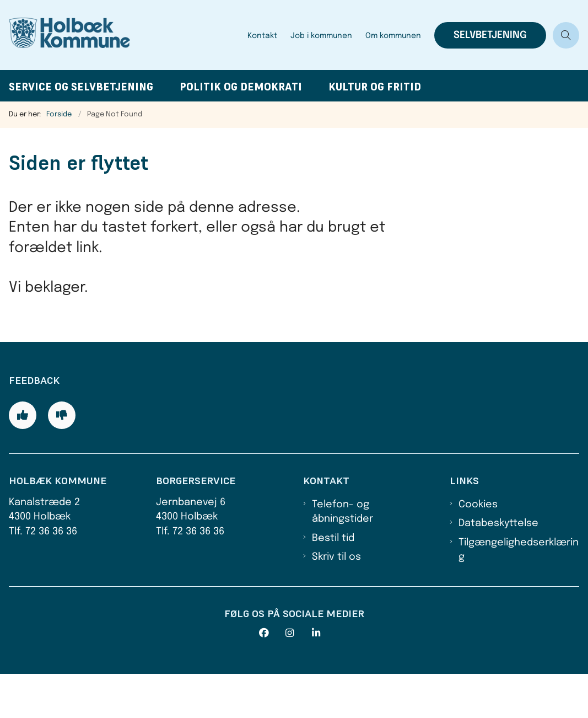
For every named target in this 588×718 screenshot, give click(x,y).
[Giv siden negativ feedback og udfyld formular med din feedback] (62, 459)
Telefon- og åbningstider (342, 556)
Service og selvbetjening (81, 87)
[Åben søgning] (566, 35)
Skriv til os (336, 601)
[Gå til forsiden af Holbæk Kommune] (120, 35)
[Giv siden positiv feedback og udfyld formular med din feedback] (23, 459)
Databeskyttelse (498, 567)
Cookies (478, 549)
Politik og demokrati (241, 87)
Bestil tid (333, 582)
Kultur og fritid (375, 87)
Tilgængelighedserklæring (519, 594)
